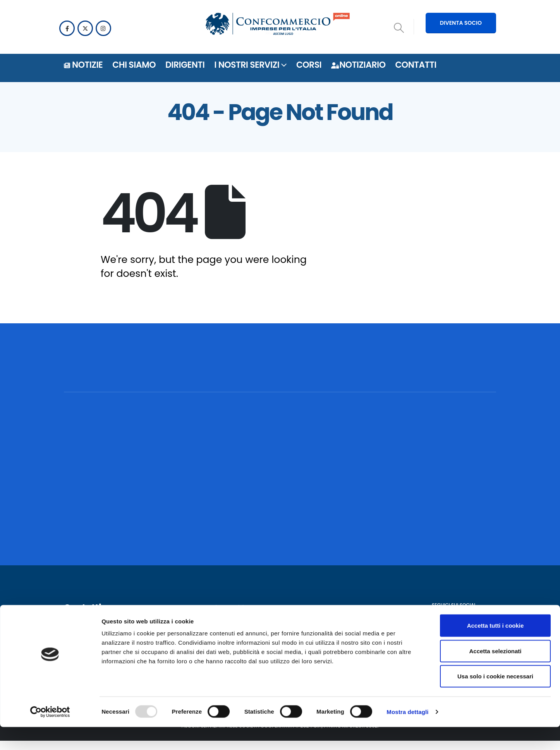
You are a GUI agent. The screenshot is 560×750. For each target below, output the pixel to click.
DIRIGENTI (185, 65)
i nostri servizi (247, 65)
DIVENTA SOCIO (461, 23)
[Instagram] (103, 28)
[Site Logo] (278, 25)
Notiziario (358, 65)
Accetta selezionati (495, 674)
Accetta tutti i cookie (496, 648)
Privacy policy (233, 626)
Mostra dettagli (407, 735)
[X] (85, 28)
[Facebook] (67, 28)
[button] (399, 28)
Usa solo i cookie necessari (495, 699)
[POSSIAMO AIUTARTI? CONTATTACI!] (439, 372)
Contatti (416, 65)
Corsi (309, 65)
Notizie (83, 65)
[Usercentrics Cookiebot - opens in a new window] (50, 735)
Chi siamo (134, 65)
